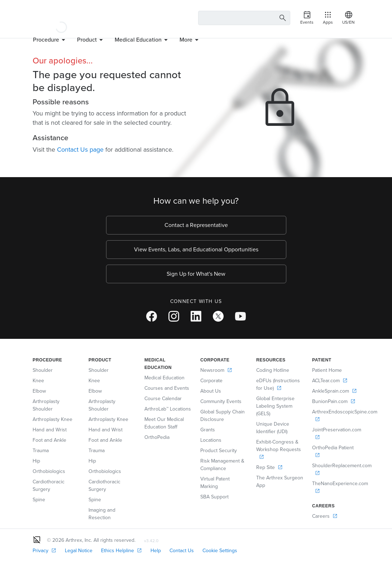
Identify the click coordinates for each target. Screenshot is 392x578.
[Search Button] (282, 18)
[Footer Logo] (37, 540)
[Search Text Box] (244, 18)
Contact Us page (80, 150)
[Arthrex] (61, 18)
